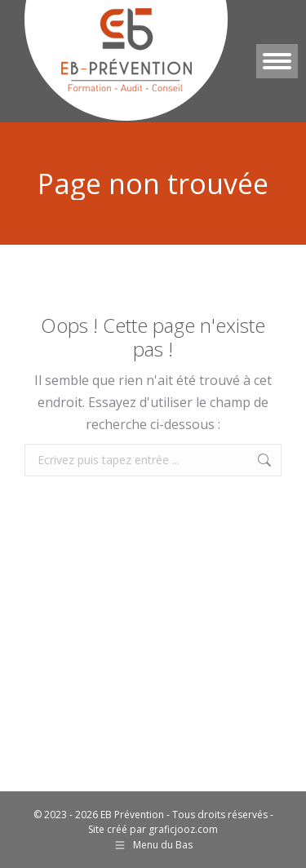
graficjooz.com (183, 829)
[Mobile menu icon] (277, 61)
